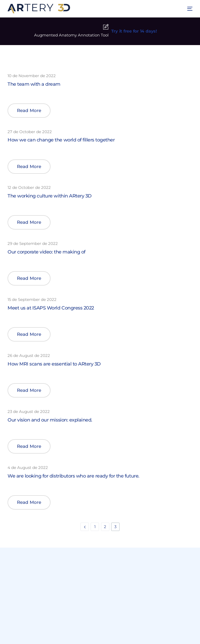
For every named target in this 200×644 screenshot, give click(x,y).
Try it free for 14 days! (134, 31)
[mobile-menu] (188, 9)
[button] (29, 111)
